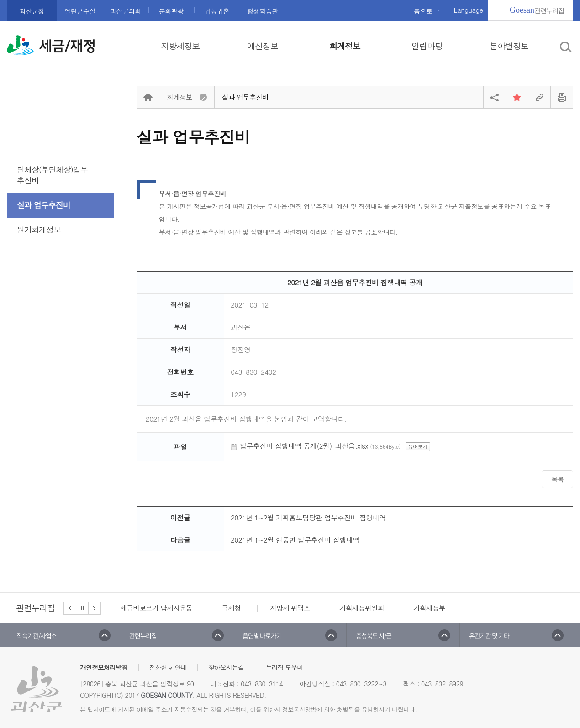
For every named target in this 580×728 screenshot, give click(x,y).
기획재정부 (429, 608)
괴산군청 (32, 11)
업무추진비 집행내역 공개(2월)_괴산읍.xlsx (304, 446)
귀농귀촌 (217, 11)
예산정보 (263, 46)
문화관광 (171, 11)
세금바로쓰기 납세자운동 (156, 608)
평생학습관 (263, 11)
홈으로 (423, 11)
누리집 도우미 (285, 667)
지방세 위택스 (290, 608)
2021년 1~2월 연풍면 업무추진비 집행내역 (295, 540)
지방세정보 (181, 46)
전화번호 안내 (168, 667)
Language (469, 10)
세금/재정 (67, 46)
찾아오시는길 (226, 667)
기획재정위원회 (362, 608)
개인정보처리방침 (104, 667)
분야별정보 (509, 46)
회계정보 (345, 46)
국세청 (231, 608)
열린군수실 (80, 11)
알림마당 (427, 46)
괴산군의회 (126, 11)
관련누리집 (537, 10)
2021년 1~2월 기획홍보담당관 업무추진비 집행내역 (308, 517)
